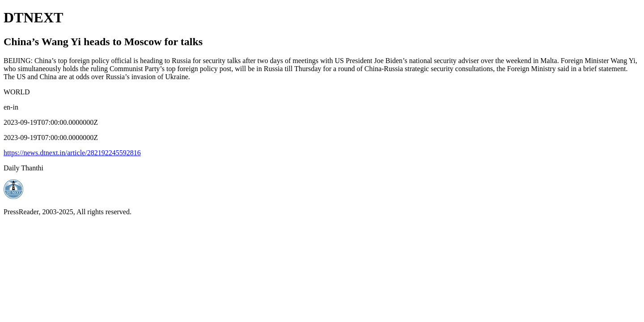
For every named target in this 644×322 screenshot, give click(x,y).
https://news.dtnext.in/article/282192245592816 (72, 153)
